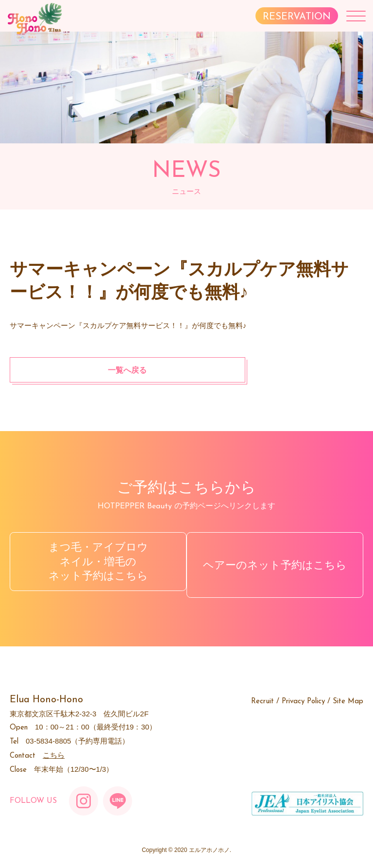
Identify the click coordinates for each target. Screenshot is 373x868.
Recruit (263, 695)
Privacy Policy (303, 695)
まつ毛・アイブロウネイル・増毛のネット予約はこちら (96, 561)
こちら (54, 748)
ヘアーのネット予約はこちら (277, 562)
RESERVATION (297, 17)
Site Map (348, 695)
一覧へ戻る (72, 370)
